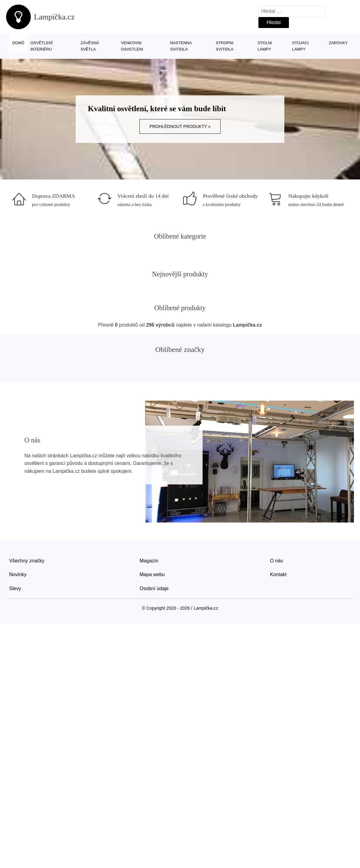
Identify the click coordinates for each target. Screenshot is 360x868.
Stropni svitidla (225, 46)
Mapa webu (152, 574)
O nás (277, 561)
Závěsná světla (90, 46)
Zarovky (338, 43)
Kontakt (278, 574)
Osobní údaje (154, 588)
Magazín (149, 561)
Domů (18, 43)
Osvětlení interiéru (42, 46)
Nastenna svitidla (181, 46)
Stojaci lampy (300, 46)
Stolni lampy (265, 46)
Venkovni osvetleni (132, 46)
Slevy (15, 588)
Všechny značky (27, 561)
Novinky (18, 574)
